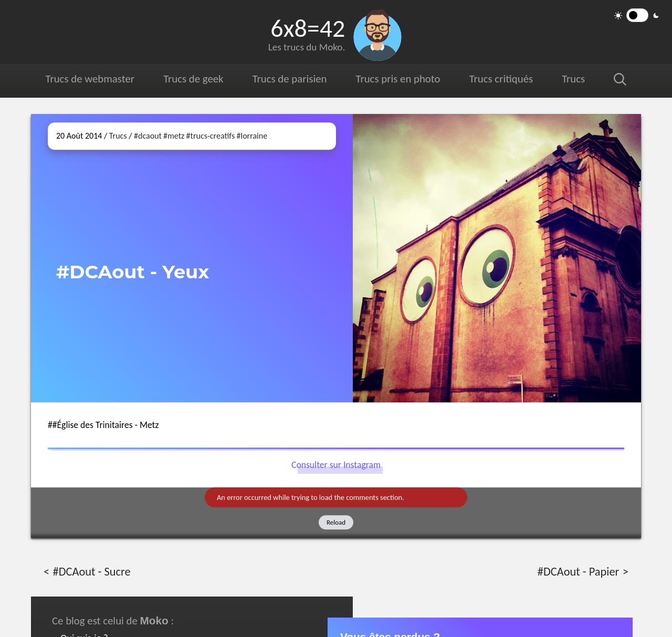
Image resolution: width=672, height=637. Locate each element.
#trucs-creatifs (211, 136)
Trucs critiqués (501, 79)
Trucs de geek (193, 79)
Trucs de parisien (290, 79)
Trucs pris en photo (397, 79)
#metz (174, 136)
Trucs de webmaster (90, 79)
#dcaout (148, 136)
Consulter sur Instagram (336, 465)
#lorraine (252, 136)
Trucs (573, 79)
